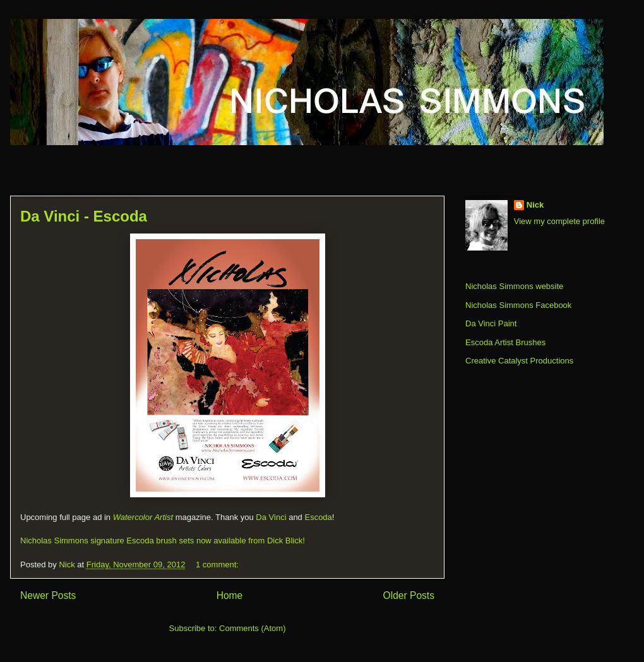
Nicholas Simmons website (514, 286)
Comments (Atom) (252, 628)
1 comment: (218, 564)
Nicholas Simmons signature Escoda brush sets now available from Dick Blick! (163, 541)
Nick (535, 205)
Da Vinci (271, 517)
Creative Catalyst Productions (519, 361)
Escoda (318, 517)
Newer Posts (48, 595)
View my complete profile (559, 221)
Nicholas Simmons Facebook (518, 305)
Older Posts (409, 595)
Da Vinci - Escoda (84, 216)
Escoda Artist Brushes (505, 342)
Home (230, 595)
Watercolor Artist (143, 517)
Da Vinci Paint (491, 323)
